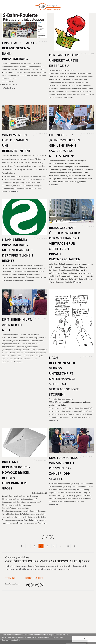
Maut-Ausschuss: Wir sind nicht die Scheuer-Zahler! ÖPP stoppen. (64, 468)
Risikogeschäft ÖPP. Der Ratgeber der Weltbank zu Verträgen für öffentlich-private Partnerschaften (65, 243)
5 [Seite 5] (54, 546)
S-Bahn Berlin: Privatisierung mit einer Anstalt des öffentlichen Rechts (18, 250)
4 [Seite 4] (47, 546)
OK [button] (84, 639)
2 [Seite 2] (34, 546)
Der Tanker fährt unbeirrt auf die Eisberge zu (64, 60)
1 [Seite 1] (28, 546)
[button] (2, 643)
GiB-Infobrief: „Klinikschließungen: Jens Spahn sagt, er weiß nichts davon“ (65, 145)
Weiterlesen (10, 88)
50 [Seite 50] (68, 546)
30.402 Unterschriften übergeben (30, 520)
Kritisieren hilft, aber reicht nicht (17, 325)
